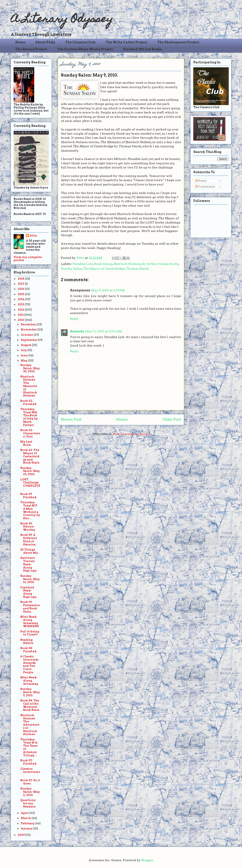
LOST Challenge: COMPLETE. (30, 484)
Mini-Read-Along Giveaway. (29, 681)
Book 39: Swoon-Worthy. (28, 527)
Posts (201, 181)
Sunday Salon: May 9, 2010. (30, 692)
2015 (21, 294)
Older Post (172, 419)
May (24, 361)
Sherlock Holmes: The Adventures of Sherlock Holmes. (30, 725)
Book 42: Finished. (29, 402)
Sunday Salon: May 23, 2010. (30, 471)
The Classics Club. (81, 42)
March (26, 818)
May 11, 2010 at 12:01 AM (104, 331)
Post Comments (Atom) (131, 434)
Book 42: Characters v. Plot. (30, 433)
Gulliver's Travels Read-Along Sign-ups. (29, 564)
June (24, 355)
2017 (21, 284)
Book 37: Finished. (29, 762)
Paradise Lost (83, 264)
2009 (22, 835)
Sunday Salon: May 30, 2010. (30, 368)
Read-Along (103, 264)
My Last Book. (26, 443)
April (25, 813)
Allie (81, 258)
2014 (21, 299)
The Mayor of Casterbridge (104, 269)
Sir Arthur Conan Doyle (160, 264)
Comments (205, 187)
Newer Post (71, 419)
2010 (21, 320)
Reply (74, 319)
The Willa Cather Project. (127, 42)
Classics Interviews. (30, 772)
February (28, 823)
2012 (21, 310)
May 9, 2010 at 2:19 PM (108, 290)
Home (122, 419)
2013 (21, 304)
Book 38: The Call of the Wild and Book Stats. (30, 705)
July (24, 350)
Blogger (147, 860)
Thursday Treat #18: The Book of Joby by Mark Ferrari (29, 417)
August (26, 345)
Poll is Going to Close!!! (30, 633)
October (27, 335)
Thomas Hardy (137, 269)
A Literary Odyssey (62, 20)
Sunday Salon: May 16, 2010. (30, 579)
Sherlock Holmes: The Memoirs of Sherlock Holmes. (29, 386)
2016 (21, 289)
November (29, 330)
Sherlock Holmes (127, 264)
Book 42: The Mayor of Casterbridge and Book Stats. (30, 456)
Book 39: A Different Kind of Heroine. (29, 540)
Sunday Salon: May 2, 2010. (30, 792)
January (27, 828)
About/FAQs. (46, 42)
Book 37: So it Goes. (30, 782)
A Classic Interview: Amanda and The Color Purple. (30, 664)
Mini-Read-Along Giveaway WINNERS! (30, 621)
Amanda (77, 331)
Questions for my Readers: (28, 803)
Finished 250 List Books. (143, 49)
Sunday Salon (71, 269)
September (29, 340)
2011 (21, 315)
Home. (21, 42)
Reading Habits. (27, 641)
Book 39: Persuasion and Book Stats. (30, 607)
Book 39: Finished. (29, 496)
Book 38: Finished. (29, 650)
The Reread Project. (32, 49)
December (29, 324)
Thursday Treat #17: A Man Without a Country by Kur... (30, 510)
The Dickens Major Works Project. (85, 49)
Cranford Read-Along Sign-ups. (29, 592)
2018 (21, 279)
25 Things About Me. (29, 551)
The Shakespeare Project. (179, 42)
